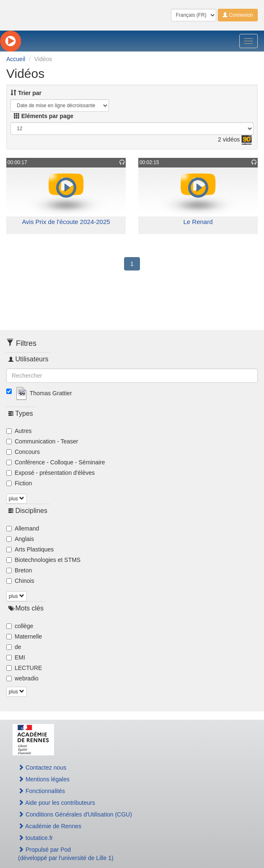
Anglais (20, 539)
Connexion (238, 15)
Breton (19, 570)
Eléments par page (44, 116)
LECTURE (24, 668)
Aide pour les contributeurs (57, 803)
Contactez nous (42, 768)
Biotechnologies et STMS (43, 560)
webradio (22, 678)
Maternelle (24, 636)
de (14, 647)
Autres (19, 431)
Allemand (23, 528)
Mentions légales (44, 779)
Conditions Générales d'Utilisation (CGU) (75, 814)
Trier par (26, 93)
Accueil (16, 59)
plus (17, 499)
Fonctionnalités (41, 791)
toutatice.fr (35, 838)
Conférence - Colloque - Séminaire (56, 462)
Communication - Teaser (42, 441)
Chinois (20, 581)
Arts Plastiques (30, 549)
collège (20, 626)
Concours (23, 452)
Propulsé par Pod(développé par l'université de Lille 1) (66, 854)
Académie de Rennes (50, 826)
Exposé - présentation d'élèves (50, 473)
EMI (16, 657)
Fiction (19, 483)
